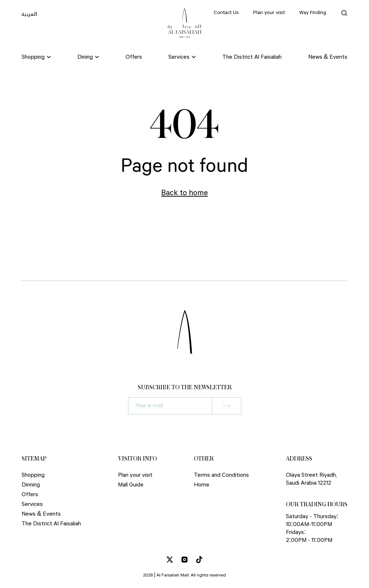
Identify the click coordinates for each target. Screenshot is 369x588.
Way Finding (313, 13)
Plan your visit (269, 13)
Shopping (33, 475)
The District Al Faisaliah (252, 57)
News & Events (328, 57)
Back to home (184, 193)
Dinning (31, 485)
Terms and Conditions (221, 475)
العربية (29, 14)
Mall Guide (131, 485)
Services (32, 504)
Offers (134, 57)
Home (202, 485)
